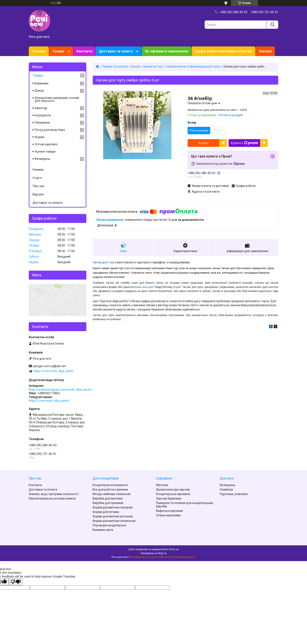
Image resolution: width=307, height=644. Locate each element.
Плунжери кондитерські (109, 525)
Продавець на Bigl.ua (154, 553)
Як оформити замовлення (167, 51)
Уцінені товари (45, 152)
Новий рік (226, 489)
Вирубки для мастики (108, 498)
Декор (135, 66)
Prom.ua (174, 549)
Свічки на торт (153, 66)
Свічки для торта (105, 262)
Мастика (162, 485)
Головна (39, 51)
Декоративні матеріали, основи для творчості (57, 99)
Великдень (43, 159)
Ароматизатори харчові (173, 489)
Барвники (42, 83)
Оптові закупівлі (46, 144)
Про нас (39, 186)
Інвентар (41, 108)
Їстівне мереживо (169, 515)
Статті (37, 178)
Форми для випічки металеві (113, 516)
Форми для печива (106, 512)
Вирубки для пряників (108, 503)
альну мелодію (144, 287)
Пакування (42, 123)
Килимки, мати (103, 530)
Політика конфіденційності (179, 557)
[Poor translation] (16, 582)
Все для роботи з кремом (110, 489)
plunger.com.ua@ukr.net (49, 366)
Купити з (244, 143)
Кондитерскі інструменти (110, 485)
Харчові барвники (169, 498)
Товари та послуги (115, 66)
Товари (58, 51)
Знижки (265, 51)
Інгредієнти (43, 115)
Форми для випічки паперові (113, 507)
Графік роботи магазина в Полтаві (224, 51)
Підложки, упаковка (234, 494)
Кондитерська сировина (173, 494)
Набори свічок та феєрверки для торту (193, 66)
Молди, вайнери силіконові (112, 494)
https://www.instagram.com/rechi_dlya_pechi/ (60, 390)
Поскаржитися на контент (145, 557)
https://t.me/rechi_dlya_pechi (53, 371)
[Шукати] (272, 25)
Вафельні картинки (169, 511)
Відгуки (38, 194)
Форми (40, 137)
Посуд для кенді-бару (50, 130)
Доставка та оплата (116, 51)
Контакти (84, 51)
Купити (203, 143)
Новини (38, 170)
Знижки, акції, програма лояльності (54, 494)
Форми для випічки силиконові (114, 521)
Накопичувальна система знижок (52, 498)
